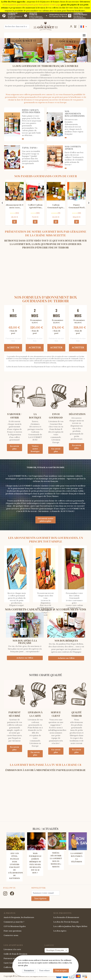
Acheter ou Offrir (25, 658)
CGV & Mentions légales (15, 926)
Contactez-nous (11, 935)
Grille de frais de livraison (15, 954)
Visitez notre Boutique (35, 449)
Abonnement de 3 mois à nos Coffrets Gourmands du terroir (14, 206)
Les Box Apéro (60, 931)
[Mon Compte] (71, 27)
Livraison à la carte (12, 949)
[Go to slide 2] (45, 61)
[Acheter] (14, 222)
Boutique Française (57, 950)
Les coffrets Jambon (70, 926)
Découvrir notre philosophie (46, 520)
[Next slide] (87, 50)
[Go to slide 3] (46, 61)
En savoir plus (15, 447)
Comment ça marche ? (14, 922)
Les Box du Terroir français (66, 922)
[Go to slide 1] (43, 61)
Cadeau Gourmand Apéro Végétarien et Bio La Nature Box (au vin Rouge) (56, 206)
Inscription (40, 898)
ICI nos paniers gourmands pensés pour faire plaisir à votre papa (32, 5)
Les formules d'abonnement (66, 917)
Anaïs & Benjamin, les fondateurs (19, 917)
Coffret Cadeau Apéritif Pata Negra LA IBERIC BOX (35, 206)
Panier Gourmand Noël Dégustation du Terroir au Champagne (77, 206)
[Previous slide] (3, 50)
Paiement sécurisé (12, 958)
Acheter (13, 348)
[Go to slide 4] (48, 61)
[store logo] (45, 26)
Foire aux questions (13, 931)
